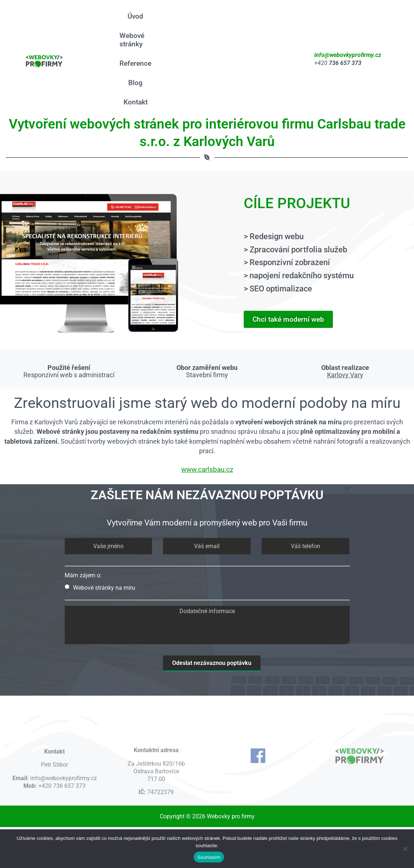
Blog (139, 83)
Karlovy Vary (345, 375)
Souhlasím (209, 857)
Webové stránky (136, 40)
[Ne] (405, 849)
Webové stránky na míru (100, 588)
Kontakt (139, 102)
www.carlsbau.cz (207, 469)
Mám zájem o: (83, 575)
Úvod (139, 16)
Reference (139, 63)
